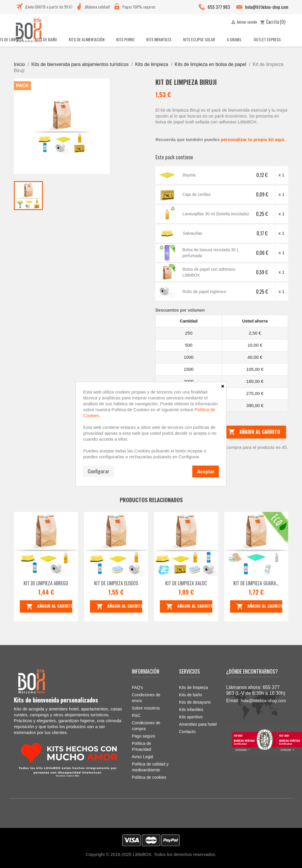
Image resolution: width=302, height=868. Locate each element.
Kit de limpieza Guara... (256, 583)
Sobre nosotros (146, 708)
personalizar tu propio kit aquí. (253, 139)
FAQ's (137, 687)
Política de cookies (149, 777)
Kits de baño (191, 695)
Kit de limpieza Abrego (46, 583)
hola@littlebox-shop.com (267, 7)
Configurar (99, 471)
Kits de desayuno (195, 702)
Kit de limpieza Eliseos (116, 583)
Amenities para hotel (198, 724)
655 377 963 (219, 7)
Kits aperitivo (191, 717)
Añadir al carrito (254, 432)
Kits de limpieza (193, 687)
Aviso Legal (142, 757)
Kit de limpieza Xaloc (186, 583)
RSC (136, 715)
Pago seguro (143, 736)
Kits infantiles (191, 710)
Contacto (187, 732)
